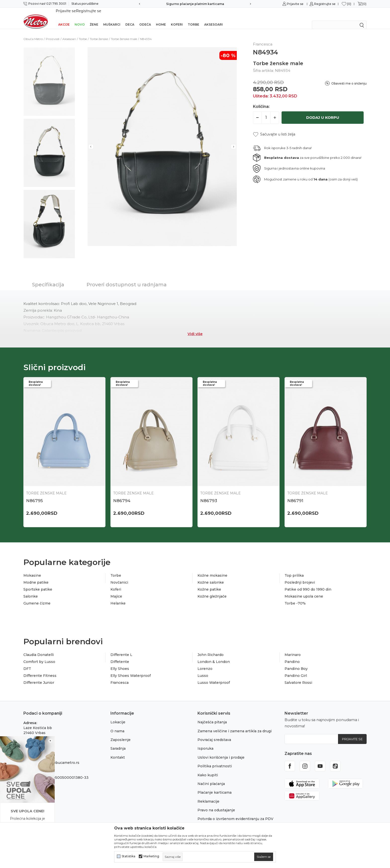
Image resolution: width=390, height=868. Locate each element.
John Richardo (211, 648)
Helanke (118, 597)
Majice (116, 590)
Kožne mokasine (212, 569)
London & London (214, 655)
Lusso (203, 669)
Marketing (151, 856)
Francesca (120, 676)
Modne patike (36, 576)
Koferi (177, 18)
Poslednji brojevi (300, 576)
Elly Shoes (120, 662)
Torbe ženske (99, 32)
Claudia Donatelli (39, 648)
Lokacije (118, 716)
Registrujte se (325, 4)
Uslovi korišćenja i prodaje (221, 751)
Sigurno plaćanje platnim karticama (195, 4)
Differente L (121, 648)
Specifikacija (48, 278)
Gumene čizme (37, 597)
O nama (117, 725)
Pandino (292, 655)
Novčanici (119, 576)
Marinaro (293, 648)
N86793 (209, 494)
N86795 (34, 494)
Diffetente (120, 655)
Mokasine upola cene (304, 590)
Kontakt (118, 751)
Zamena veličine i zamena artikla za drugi (235, 725)
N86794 (122, 494)
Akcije (64, 18)
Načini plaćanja (211, 777)
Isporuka (205, 742)
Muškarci (112, 18)
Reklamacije (208, 795)
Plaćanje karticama (215, 786)
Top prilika (294, 569)
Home (161, 18)
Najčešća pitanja (212, 716)
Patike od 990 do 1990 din (308, 583)
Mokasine (32, 569)
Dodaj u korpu (323, 111)
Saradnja (118, 742)
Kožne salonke (211, 576)
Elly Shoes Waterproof (131, 669)
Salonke (31, 590)
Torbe (194, 18)
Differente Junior (39, 676)
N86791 (295, 494)
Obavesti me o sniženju (349, 77)
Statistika (128, 856)
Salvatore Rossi (298, 676)
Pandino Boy (296, 662)
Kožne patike (209, 583)
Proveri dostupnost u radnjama (127, 278)
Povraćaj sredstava (214, 733)
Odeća (145, 18)
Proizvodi (53, 32)
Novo (80, 18)
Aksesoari (214, 18)
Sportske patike (38, 583)
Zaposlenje (121, 733)
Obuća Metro (33, 32)
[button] (274, 128)
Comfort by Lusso (39, 655)
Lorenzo (205, 662)
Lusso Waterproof (214, 676)
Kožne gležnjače (212, 590)
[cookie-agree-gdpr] (264, 857)
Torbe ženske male (124, 32)
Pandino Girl (296, 669)
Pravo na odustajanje (216, 804)
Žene (94, 18)
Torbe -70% (295, 597)
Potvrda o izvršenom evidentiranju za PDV (235, 812)
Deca (130, 18)
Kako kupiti (208, 769)
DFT (27, 662)
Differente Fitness (40, 669)
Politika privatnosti (215, 760)
